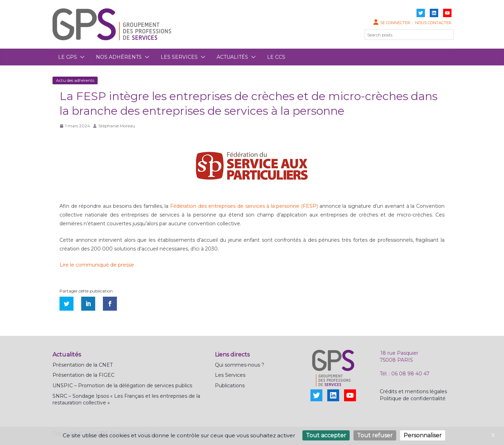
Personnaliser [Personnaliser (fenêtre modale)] (423, 435)
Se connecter (395, 23)
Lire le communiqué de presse (97, 265)
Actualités (232, 57)
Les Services (230, 375)
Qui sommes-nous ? (240, 365)
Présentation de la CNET (83, 365)
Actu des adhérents (75, 80)
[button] (81, 57)
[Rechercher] (444, 35)
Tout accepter (326, 435)
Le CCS (276, 57)
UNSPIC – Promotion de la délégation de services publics (122, 386)
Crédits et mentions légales (413, 391)
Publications (230, 386)
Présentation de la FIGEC (83, 375)
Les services (179, 57)
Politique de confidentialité (413, 398)
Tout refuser (375, 435)
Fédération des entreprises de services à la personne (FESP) (244, 206)
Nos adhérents (119, 57)
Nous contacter (433, 23)
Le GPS (68, 57)
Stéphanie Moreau (117, 126)
